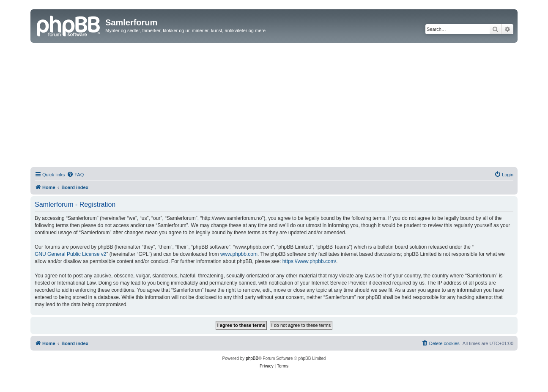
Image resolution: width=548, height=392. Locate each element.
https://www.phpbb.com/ (309, 261)
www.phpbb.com (239, 254)
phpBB (252, 358)
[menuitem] (75, 175)
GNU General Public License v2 (70, 254)
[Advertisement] (274, 106)
